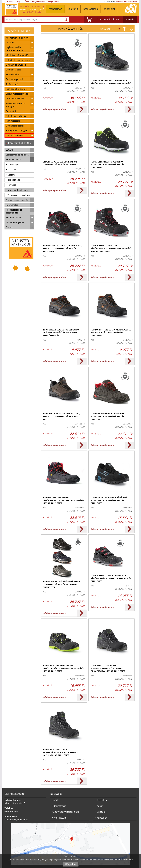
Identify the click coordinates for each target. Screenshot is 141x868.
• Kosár (99, 806)
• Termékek (101, 800)
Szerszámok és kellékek (17, 155)
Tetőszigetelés (13, 84)
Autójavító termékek (16, 98)
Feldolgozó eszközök (16, 116)
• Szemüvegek (13, 164)
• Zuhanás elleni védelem (18, 195)
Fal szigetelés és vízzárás (18, 60)
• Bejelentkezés (38, 1)
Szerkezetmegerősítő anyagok (16, 105)
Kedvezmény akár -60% (17, 38)
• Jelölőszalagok (14, 180)
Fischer (9, 227)
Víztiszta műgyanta (15, 222)
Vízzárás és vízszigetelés (17, 55)
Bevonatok (11, 111)
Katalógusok (91, 9)
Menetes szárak (13, 217)
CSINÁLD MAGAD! (15, 135)
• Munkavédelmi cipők (17, 190)
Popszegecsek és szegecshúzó (14, 211)
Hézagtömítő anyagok (16, 130)
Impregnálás (12, 205)
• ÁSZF (26, 1)
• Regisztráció (54, 1)
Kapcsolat (109, 9)
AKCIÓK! (10, 42)
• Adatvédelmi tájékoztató (66, 812)
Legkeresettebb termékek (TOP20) (15, 49)
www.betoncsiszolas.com (127, 1)
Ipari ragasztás (13, 121)
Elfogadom (71, 864)
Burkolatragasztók (15, 79)
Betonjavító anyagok (16, 65)
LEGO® (9, 150)
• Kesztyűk (11, 175)
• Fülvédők (11, 185)
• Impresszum (59, 818)
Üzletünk (73, 9)
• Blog (18, 1)
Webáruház (55, 9)
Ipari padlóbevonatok (16, 89)
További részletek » (124, 860)
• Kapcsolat (101, 818)
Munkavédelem (13, 159)
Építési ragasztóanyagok (18, 94)
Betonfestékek (13, 74)
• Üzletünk (101, 812)
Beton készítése (13, 70)
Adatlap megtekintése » (55, 109)
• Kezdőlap (9, 1)
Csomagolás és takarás (17, 200)
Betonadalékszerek (15, 126)
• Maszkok (11, 170)
